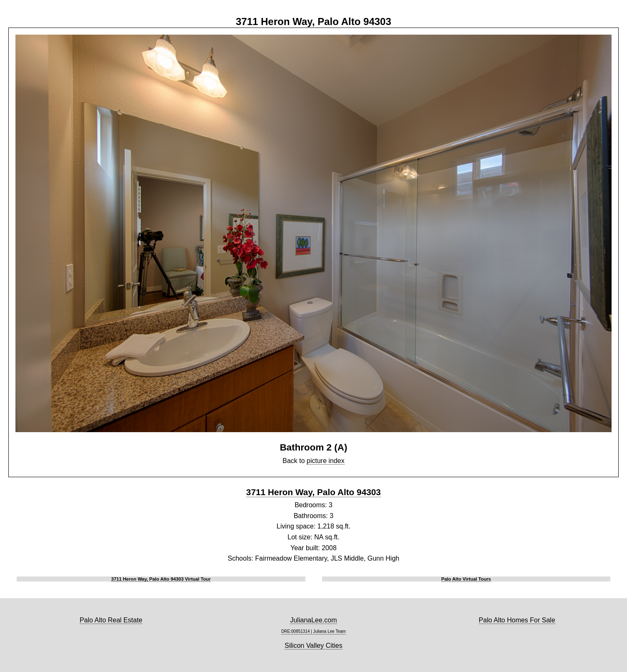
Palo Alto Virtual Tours (466, 579)
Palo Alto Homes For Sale (517, 620)
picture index (326, 461)
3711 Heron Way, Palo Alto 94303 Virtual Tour (161, 579)
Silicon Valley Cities (313, 646)
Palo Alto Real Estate (111, 620)
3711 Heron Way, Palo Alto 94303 (313, 492)
